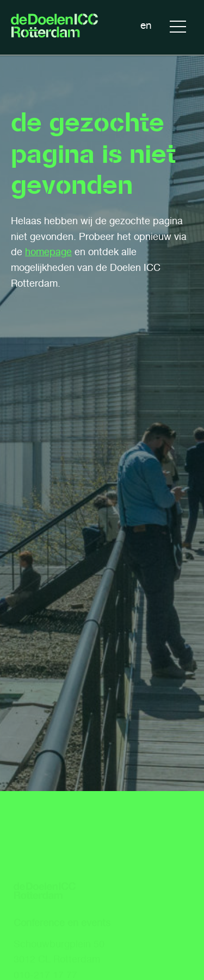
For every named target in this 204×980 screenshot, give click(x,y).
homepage (48, 252)
